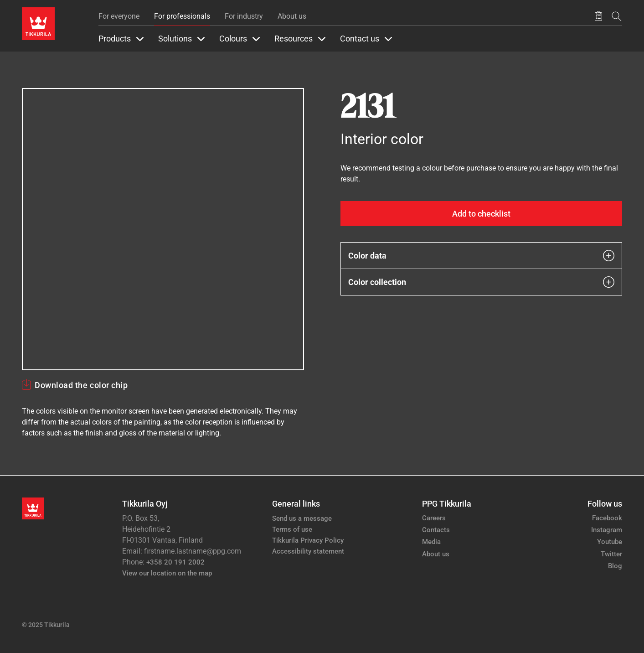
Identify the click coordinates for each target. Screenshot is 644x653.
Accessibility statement (308, 551)
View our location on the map (167, 573)
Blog (615, 566)
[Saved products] (598, 16)
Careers (434, 518)
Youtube (610, 542)
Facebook (607, 518)
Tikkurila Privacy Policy (308, 540)
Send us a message (302, 518)
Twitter (611, 554)
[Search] (617, 16)
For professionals (182, 16)
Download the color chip (81, 385)
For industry (244, 16)
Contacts (436, 530)
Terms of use (292, 529)
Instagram (607, 530)
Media (431, 542)
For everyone (119, 16)
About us (292, 16)
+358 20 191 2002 (175, 562)
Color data (482, 256)
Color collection (482, 282)
